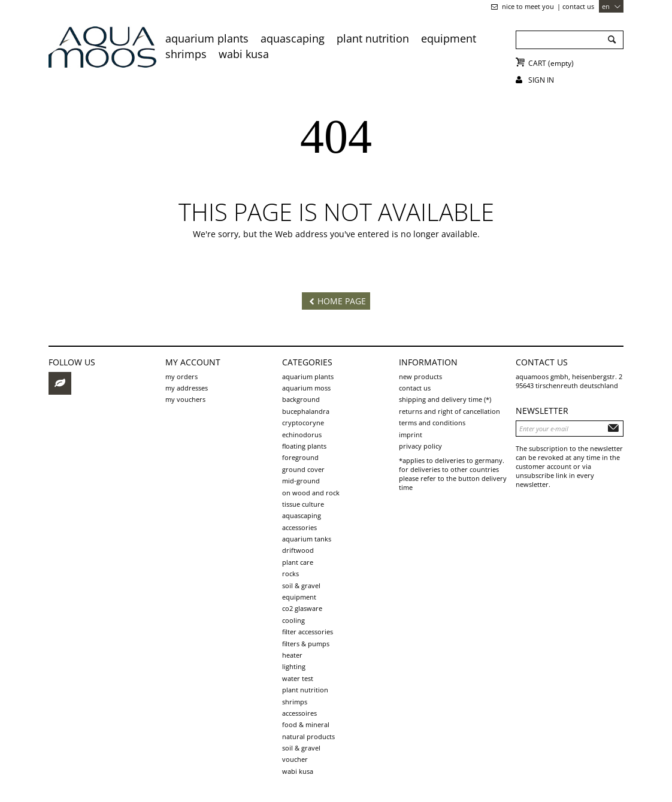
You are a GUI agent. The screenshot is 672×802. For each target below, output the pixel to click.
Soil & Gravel (301, 748)
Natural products (308, 736)
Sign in (541, 80)
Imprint (411, 435)
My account (193, 362)
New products (420, 376)
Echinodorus (302, 435)
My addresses (187, 388)
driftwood (298, 550)
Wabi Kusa (244, 54)
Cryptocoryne (303, 423)
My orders (181, 376)
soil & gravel (301, 585)
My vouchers (185, 399)
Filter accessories (308, 632)
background (301, 399)
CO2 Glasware (302, 608)
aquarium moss (306, 388)
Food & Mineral (306, 724)
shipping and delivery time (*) (445, 399)
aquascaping (293, 38)
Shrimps (186, 54)
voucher (295, 759)
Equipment (449, 38)
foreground (300, 457)
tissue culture (303, 504)
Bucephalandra (306, 411)
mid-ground (301, 481)
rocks (290, 573)
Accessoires (299, 713)
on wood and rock (311, 493)
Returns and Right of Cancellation (449, 411)
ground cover (303, 469)
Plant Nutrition (373, 38)
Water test (298, 678)
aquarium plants (207, 38)
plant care (298, 562)
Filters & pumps (306, 644)
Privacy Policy (420, 446)
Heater (292, 655)
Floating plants (304, 446)
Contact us (578, 6)
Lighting (294, 666)
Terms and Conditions (432, 423)
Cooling (293, 620)
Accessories (299, 527)
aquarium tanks (307, 539)
